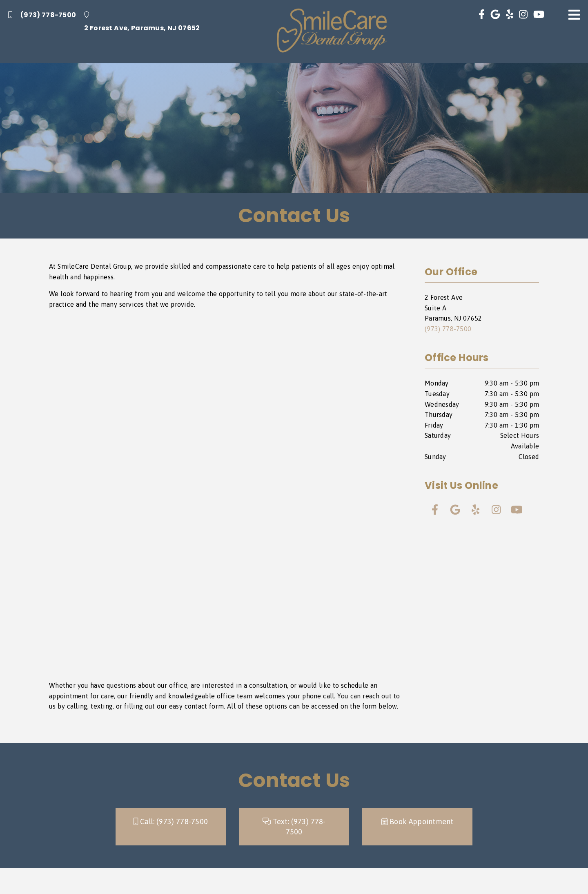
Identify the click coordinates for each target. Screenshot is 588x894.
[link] (332, 32)
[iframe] (229, 495)
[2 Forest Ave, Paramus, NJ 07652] (142, 22)
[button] (417, 827)
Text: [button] (294, 827)
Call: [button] (171, 822)
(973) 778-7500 (42, 15)
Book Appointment (418, 822)
